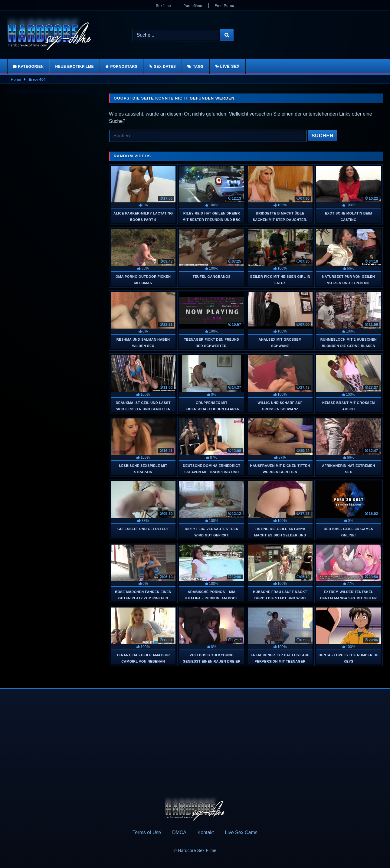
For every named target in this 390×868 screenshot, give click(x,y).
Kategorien (31, 67)
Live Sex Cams (241, 832)
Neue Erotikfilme (75, 67)
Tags (198, 67)
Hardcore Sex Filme (197, 850)
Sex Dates (165, 67)
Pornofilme (193, 6)
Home (16, 79)
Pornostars (124, 67)
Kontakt (205, 832)
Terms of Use (147, 832)
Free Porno (224, 6)
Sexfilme (163, 6)
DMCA (179, 832)
